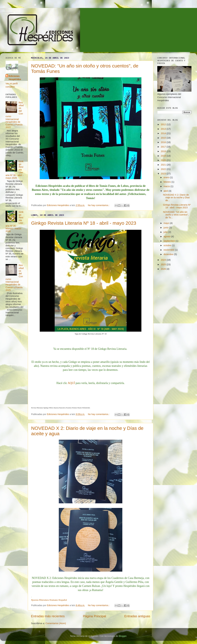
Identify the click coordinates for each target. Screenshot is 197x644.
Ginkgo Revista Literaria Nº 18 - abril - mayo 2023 (84, 223)
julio (166, 232)
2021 (164, 165)
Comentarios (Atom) (56, 623)
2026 (164, 269)
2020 (164, 160)
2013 (164, 129)
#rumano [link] (54, 600)
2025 (164, 264)
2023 (164, 174)
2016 (164, 142)
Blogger (123, 636)
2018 (164, 151)
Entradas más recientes (48, 616)
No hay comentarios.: (99, 205)
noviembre (169, 250)
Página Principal (95, 616)
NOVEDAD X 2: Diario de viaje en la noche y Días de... (176, 198)
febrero (168, 182)
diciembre (169, 254)
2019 (164, 156)
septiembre (170, 241)
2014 (164, 133)
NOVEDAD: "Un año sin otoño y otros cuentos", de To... (176, 215)
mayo (167, 223)
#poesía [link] (35, 600)
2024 (164, 260)
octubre (168, 245)
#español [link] (63, 600)
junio (166, 228)
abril (166, 191)
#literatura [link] (44, 600)
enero (167, 177)
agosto (167, 236)
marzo (167, 186)
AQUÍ (71, 383)
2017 (164, 147)
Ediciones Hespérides (7, 12)
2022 (164, 169)
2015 (164, 138)
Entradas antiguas (137, 616)
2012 (164, 124)
